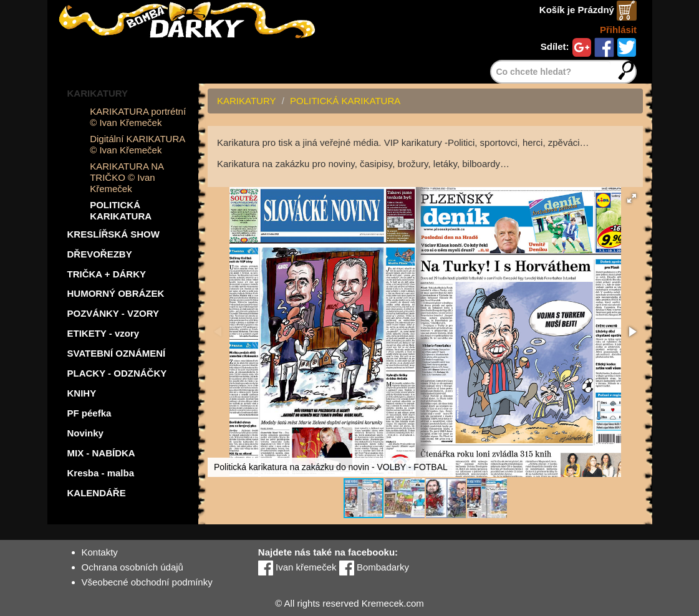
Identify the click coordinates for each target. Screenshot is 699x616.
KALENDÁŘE (97, 493)
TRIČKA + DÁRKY (107, 274)
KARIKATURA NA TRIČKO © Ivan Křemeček (127, 177)
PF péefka (89, 413)
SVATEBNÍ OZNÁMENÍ (117, 353)
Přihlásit (618, 30)
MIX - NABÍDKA (101, 453)
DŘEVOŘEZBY (100, 254)
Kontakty (100, 552)
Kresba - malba (101, 473)
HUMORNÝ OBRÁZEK (116, 293)
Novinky (85, 433)
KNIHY (82, 393)
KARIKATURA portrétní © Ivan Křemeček (138, 117)
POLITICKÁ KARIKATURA (121, 210)
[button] (632, 198)
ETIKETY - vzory (104, 333)
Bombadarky (374, 567)
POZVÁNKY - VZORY (113, 313)
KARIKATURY (98, 93)
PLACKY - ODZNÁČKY (117, 373)
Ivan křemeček (297, 567)
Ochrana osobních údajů (133, 567)
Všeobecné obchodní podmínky (147, 582)
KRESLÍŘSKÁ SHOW (113, 234)
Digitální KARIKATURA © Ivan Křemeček (137, 144)
